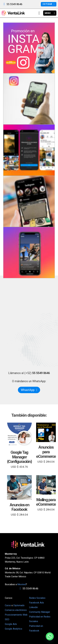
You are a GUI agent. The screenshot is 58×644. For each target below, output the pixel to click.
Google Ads (11, 624)
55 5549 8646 (14, 4)
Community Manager (40, 612)
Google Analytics (14, 629)
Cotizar (49, 4)
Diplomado (19, 605)
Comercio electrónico (16, 610)
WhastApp (29, 390)
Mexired (22, 584)
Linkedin (33, 607)
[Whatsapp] (50, 636)
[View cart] (39, 13)
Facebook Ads (36, 603)
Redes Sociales (37, 598)
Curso (8, 605)
